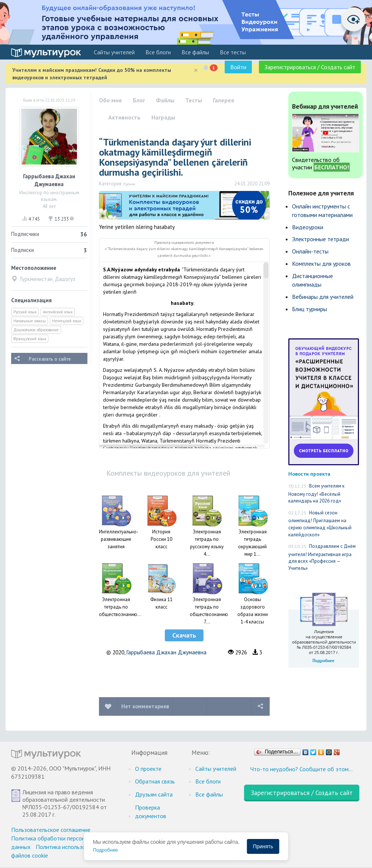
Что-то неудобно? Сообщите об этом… (302, 769)
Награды (163, 117)
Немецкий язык (67, 321)
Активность (124, 117)
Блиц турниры (310, 309)
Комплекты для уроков (321, 264)
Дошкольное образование (36, 330)
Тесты (194, 100)
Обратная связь (155, 781)
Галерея (223, 100)
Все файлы (195, 52)
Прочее (129, 184)
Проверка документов (151, 812)
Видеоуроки (308, 227)
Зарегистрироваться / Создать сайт (310, 67)
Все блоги (158, 52)
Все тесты (233, 52)
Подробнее (105, 850)
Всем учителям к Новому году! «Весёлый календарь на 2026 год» (316, 493)
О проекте (148, 769)
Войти (238, 67)
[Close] (196, 70)
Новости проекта (309, 474)
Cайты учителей (114, 52)
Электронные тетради (320, 239)
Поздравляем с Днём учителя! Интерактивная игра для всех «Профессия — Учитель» (322, 557)
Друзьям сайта (154, 794)
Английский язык (58, 312)
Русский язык (25, 312)
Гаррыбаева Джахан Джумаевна (166, 652)
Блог (139, 100)
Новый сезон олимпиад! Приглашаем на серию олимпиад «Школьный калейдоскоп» (320, 524)
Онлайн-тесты (310, 251)
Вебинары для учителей (323, 297)
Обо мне (110, 100)
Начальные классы (30, 321)
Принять (263, 846)
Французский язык (30, 339)
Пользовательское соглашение (51, 830)
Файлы (165, 100)
